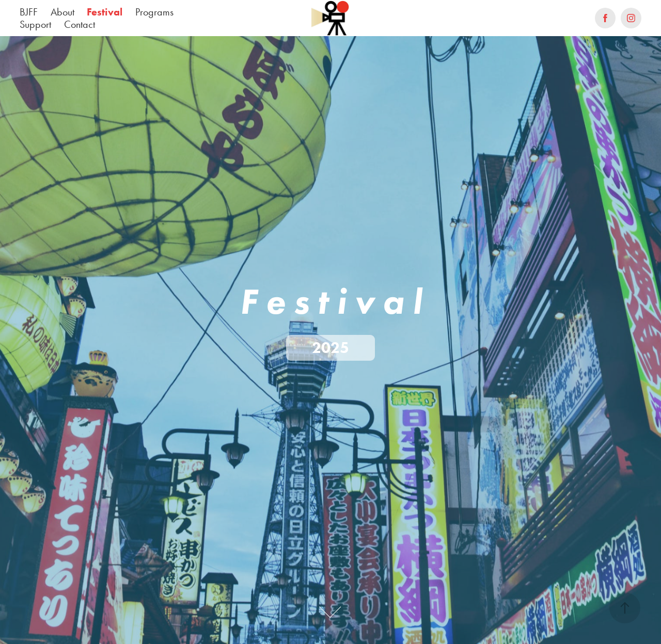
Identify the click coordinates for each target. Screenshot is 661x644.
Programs (154, 12)
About (62, 12)
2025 (330, 348)
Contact (80, 24)
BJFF (29, 12)
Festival (105, 12)
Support (35, 24)
